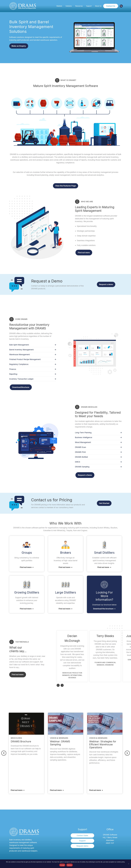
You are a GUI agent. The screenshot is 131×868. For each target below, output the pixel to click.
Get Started (104, 503)
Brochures (16, 738)
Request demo (82, 846)
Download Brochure (21, 387)
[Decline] (129, 864)
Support (89, 6)
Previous (58, 685)
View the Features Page (66, 186)
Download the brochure (103, 609)
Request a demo (106, 284)
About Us (98, 6)
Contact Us (111, 6)
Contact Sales (82, 835)
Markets (59, 6)
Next (62, 685)
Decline (70, 865)
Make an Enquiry (19, 46)
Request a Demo (85, 475)
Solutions (69, 6)
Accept (62, 865)
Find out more (84, 253)
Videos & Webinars (59, 738)
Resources (79, 6)
